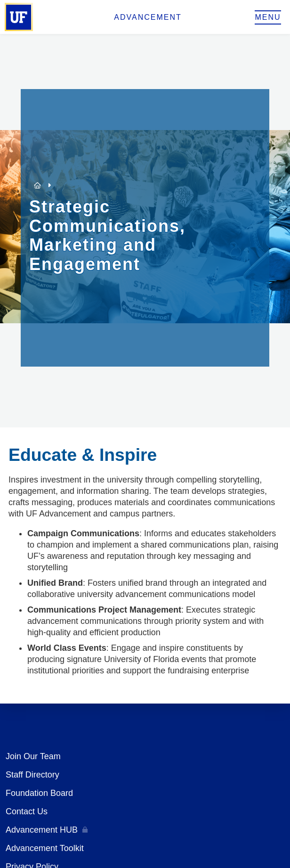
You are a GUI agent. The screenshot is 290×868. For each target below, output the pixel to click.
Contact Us (27, 811)
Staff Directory (32, 775)
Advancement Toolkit (45, 848)
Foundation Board (39, 793)
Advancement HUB (42, 830)
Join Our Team (33, 756)
